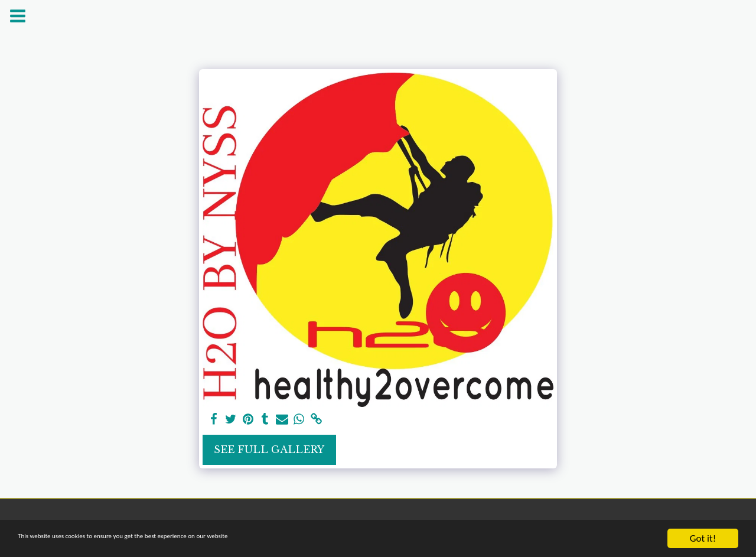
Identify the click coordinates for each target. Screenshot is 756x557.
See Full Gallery (269, 449)
